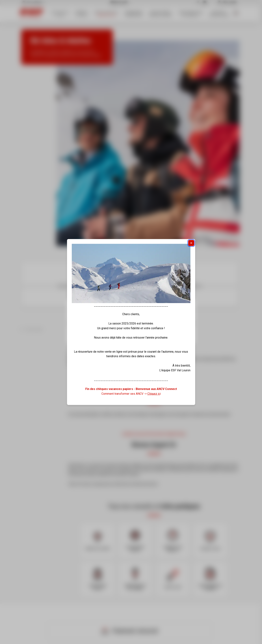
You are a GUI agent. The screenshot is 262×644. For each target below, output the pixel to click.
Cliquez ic (154, 394)
